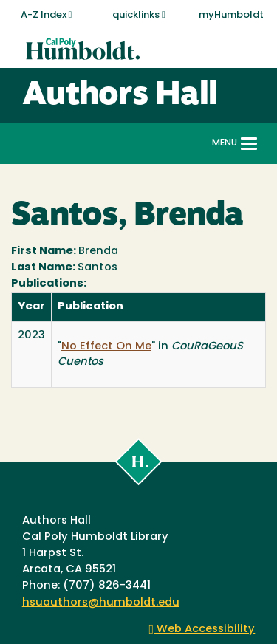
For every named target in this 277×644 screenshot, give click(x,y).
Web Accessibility (202, 630)
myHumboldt (231, 15)
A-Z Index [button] (47, 15)
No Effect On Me (106, 347)
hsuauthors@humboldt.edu (101, 603)
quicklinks (139, 15)
